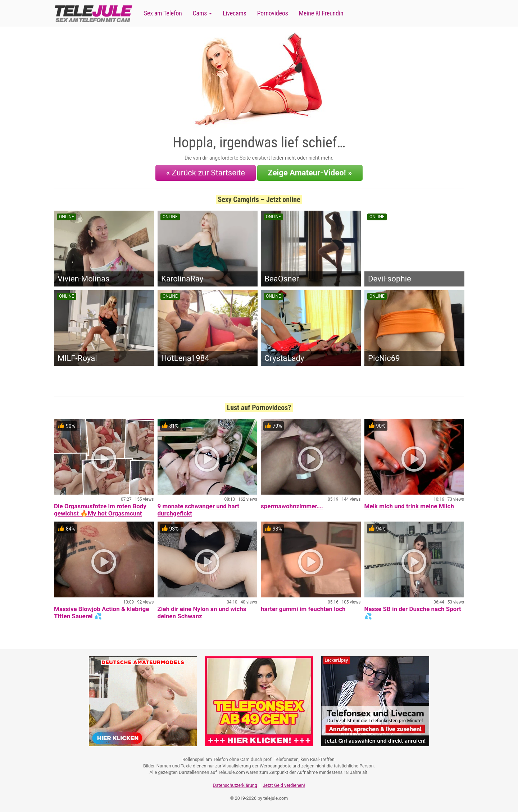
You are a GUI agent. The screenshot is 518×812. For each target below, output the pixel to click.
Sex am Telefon (163, 13)
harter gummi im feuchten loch (303, 609)
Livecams (235, 13)
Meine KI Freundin (321, 13)
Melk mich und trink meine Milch (409, 506)
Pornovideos (273, 13)
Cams (202, 13)
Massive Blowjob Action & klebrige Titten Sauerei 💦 (101, 613)
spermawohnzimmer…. (292, 506)
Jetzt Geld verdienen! (284, 785)
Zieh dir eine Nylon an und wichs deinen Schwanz (202, 613)
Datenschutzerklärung (235, 785)
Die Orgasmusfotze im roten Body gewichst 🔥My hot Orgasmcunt (100, 510)
